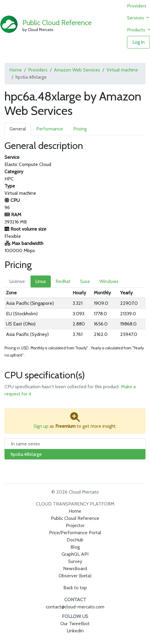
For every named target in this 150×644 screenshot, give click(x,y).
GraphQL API (75, 554)
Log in (138, 42)
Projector (75, 525)
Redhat (63, 281)
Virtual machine (122, 70)
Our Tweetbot (75, 624)
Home (16, 70)
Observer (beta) (75, 576)
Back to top (75, 588)
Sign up (41, 426)
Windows (109, 281)
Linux (41, 281)
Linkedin (75, 631)
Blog (75, 547)
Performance (50, 129)
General (18, 129)
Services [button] (136, 18)
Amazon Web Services (77, 70)
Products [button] (137, 30)
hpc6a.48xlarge (26, 454)
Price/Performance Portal (75, 533)
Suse (85, 281)
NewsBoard (75, 568)
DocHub (75, 540)
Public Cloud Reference (57, 23)
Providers (137, 6)
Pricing (80, 129)
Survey (75, 561)
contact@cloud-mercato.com (75, 607)
